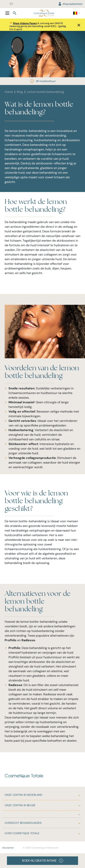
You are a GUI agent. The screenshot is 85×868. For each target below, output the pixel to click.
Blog (20, 92)
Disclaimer (8, 848)
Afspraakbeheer (70, 4)
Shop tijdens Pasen (25, 23)
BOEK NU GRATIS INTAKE (43, 861)
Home (9, 92)
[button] (78, 25)
